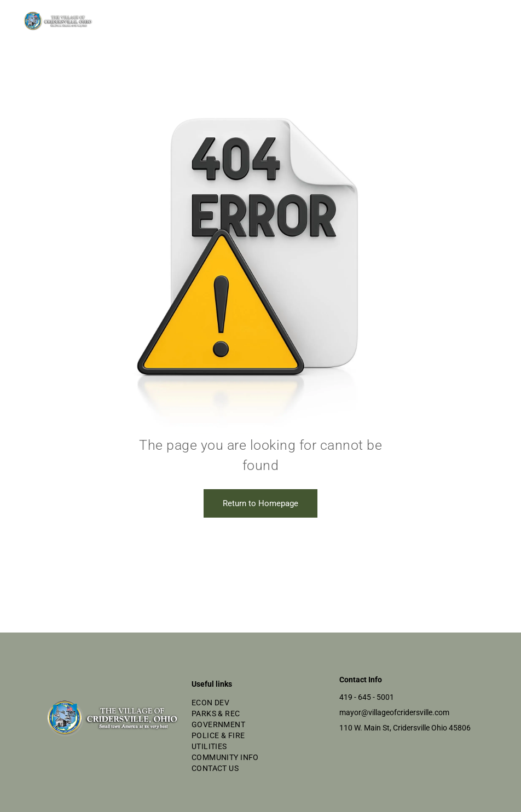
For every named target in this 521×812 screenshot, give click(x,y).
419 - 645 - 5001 (367, 697)
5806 (462, 728)
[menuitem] (260, 703)
